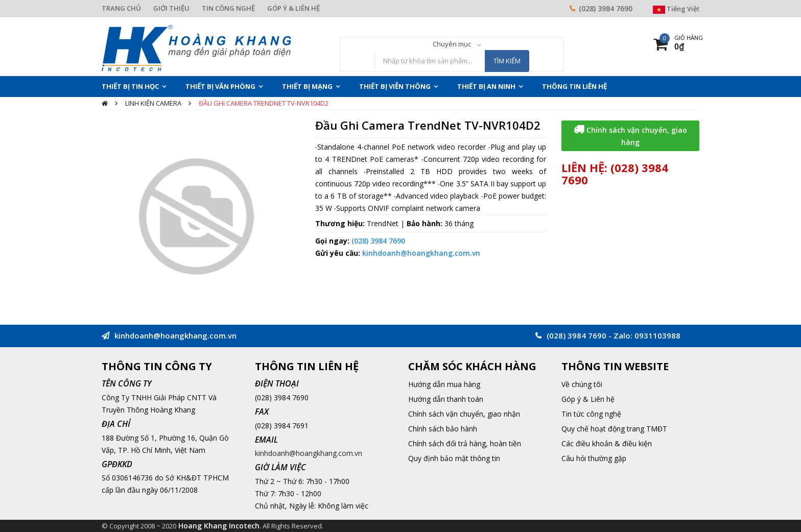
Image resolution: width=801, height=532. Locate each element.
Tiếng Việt (676, 9)
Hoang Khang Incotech (219, 526)
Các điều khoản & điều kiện (607, 443)
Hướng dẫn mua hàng (444, 384)
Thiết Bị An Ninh (486, 86)
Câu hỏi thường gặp (594, 458)
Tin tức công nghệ (591, 414)
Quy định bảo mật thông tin (454, 458)
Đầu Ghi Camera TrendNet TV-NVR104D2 (264, 103)
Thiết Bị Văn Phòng (220, 86)
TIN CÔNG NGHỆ (228, 8)
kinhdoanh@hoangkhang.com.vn (421, 253)
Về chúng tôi (582, 384)
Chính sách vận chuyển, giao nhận (464, 414)
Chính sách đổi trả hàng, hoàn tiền (465, 443)
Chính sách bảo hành (443, 429)
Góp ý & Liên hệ (588, 399)
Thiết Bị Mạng (307, 86)
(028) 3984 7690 (606, 8)
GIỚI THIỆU (171, 8)
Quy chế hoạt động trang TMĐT (614, 429)
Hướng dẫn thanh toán (446, 399)
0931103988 (657, 335)
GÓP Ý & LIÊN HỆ (293, 8)
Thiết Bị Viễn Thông (395, 86)
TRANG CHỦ (121, 8)
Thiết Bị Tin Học (130, 86)
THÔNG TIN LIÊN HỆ (574, 86)
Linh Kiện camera (153, 103)
